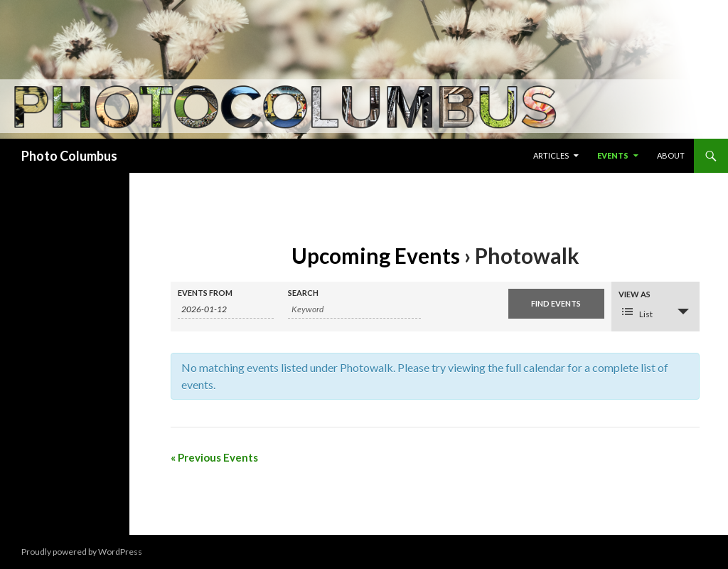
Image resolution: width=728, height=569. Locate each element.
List (637, 313)
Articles (551, 155)
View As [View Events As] (635, 294)
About (671, 155)
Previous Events (214, 457)
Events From (205, 293)
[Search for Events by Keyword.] (354, 309)
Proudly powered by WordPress (82, 552)
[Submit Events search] (556, 304)
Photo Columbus (69, 156)
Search (303, 293)
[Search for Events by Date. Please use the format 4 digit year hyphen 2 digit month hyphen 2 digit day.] (226, 309)
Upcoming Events (376, 255)
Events (613, 155)
